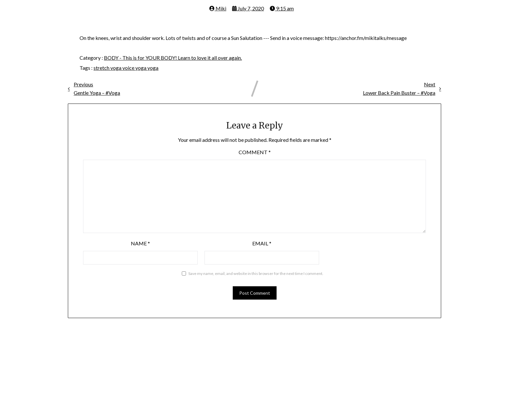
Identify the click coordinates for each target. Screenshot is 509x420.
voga (116, 68)
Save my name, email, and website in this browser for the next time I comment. (256, 273)
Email (262, 243)
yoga (153, 68)
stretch (102, 68)
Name (140, 243)
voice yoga (135, 68)
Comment (255, 152)
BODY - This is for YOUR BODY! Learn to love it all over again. (173, 58)
